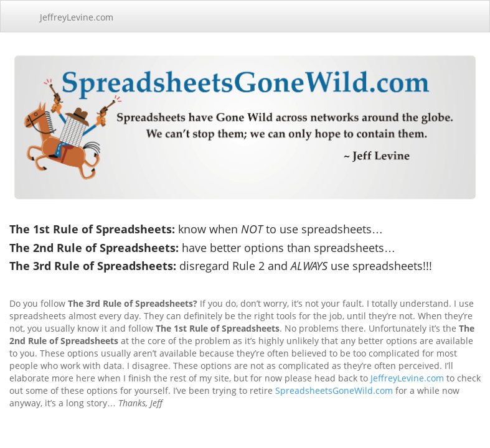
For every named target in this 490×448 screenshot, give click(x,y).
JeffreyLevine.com (77, 17)
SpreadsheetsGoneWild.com (334, 390)
